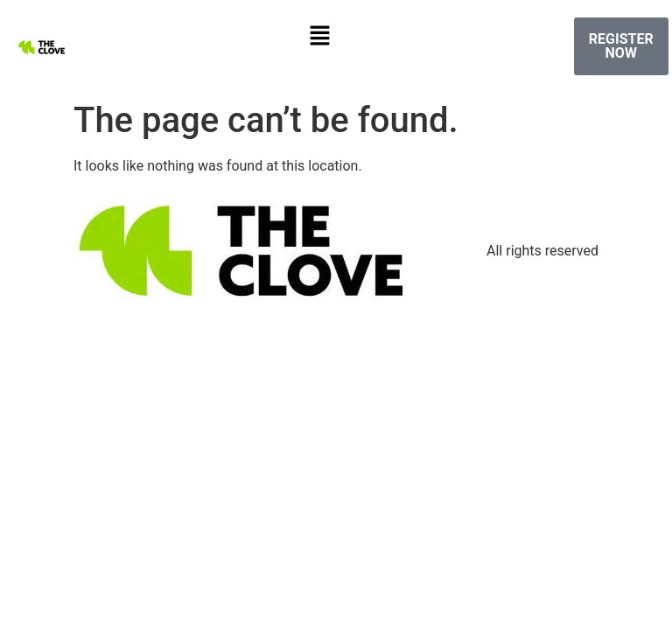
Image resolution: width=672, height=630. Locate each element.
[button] (319, 37)
